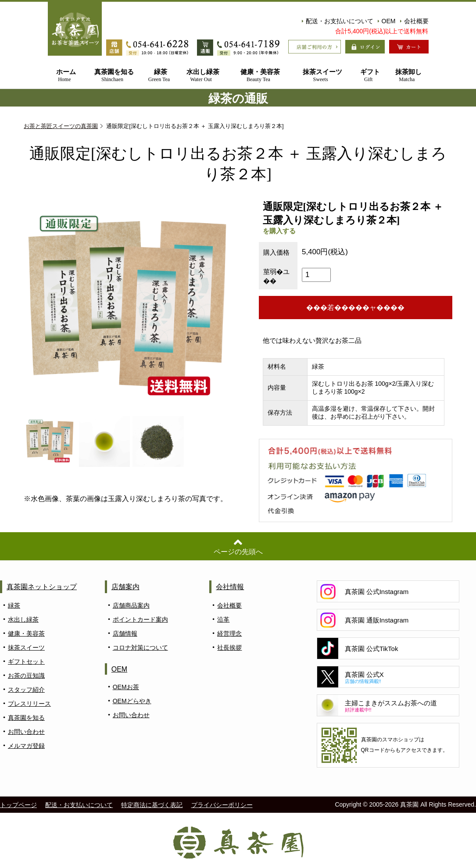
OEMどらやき (132, 701)
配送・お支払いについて (338, 21)
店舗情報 (125, 633)
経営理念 (229, 633)
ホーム (65, 76)
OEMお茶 (126, 687)
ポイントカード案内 (140, 619)
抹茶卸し (407, 76)
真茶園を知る (112, 76)
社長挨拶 (229, 647)
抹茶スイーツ (321, 76)
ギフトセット (26, 662)
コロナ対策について (140, 647)
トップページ (18, 805)
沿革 (223, 619)
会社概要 (414, 21)
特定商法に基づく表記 (152, 805)
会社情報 (230, 587)
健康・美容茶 (258, 76)
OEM (387, 21)
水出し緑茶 (201, 76)
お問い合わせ (26, 732)
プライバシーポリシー (222, 805)
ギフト (368, 76)
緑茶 (159, 76)
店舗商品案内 (131, 605)
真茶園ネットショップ (42, 587)
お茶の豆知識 (26, 676)
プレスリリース (29, 704)
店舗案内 (125, 587)
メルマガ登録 (26, 746)
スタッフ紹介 (26, 690)
